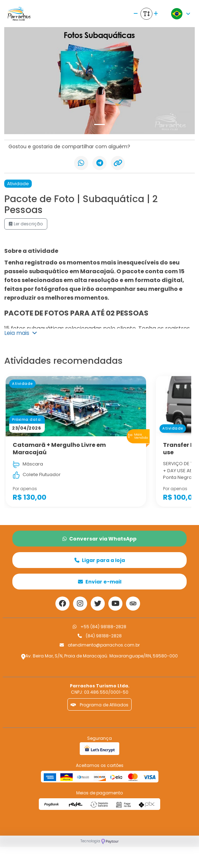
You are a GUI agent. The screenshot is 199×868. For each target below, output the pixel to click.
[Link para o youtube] (115, 604)
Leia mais (21, 333)
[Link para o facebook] (62, 604)
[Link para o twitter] (98, 604)
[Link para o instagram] (80, 604)
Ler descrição (26, 224)
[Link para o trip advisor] (133, 604)
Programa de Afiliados (99, 705)
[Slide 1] (99, 124)
